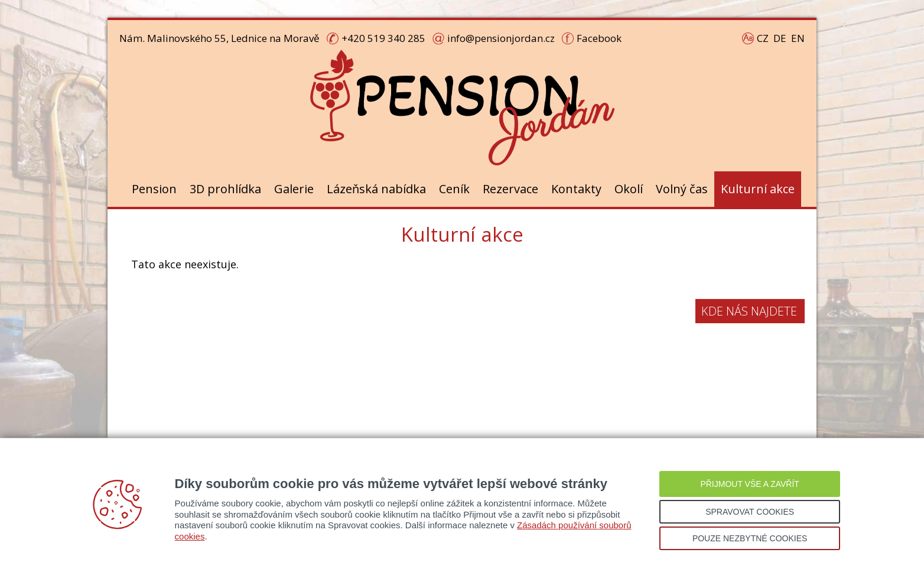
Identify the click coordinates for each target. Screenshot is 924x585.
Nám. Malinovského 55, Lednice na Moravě (219, 38)
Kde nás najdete (749, 311)
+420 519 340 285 (383, 38)
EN (798, 38)
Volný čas (682, 189)
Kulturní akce (758, 189)
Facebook (599, 38)
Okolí (629, 189)
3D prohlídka (225, 189)
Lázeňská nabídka (376, 189)
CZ (763, 38)
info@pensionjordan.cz (501, 38)
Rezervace (510, 189)
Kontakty (576, 189)
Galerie (294, 189)
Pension (154, 189)
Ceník (454, 189)
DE (780, 38)
